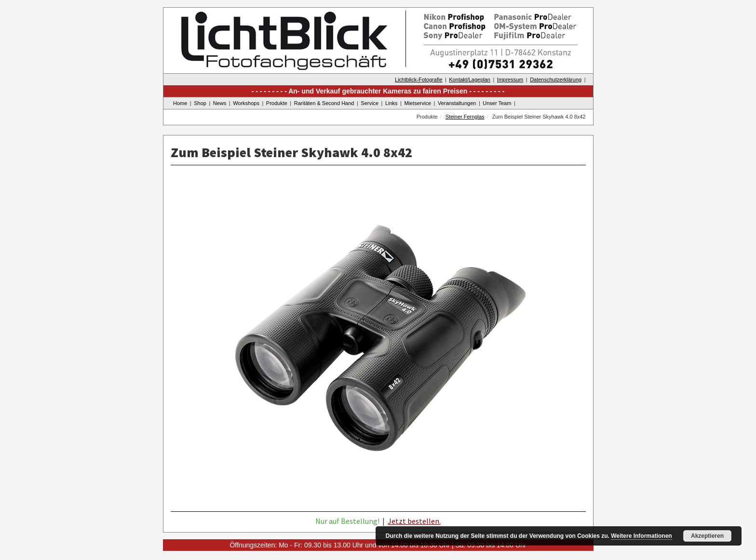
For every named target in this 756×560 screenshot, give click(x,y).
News (220, 103)
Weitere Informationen (641, 536)
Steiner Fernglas (465, 117)
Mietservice (418, 103)
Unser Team (497, 103)
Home (180, 103)
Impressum (510, 80)
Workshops (246, 103)
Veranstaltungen (457, 103)
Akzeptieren (707, 536)
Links (391, 103)
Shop (200, 103)
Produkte (277, 103)
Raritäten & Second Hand (324, 103)
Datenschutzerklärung (556, 80)
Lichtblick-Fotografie (418, 80)
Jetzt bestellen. (414, 521)
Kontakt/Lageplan (470, 80)
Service (370, 103)
